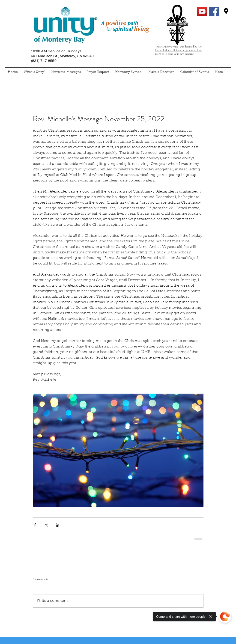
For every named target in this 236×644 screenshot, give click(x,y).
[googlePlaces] (226, 12)
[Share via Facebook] (35, 525)
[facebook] (214, 12)
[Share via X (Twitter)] (46, 525)
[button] (221, 72)
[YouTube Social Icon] (202, 12)
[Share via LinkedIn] (58, 525)
